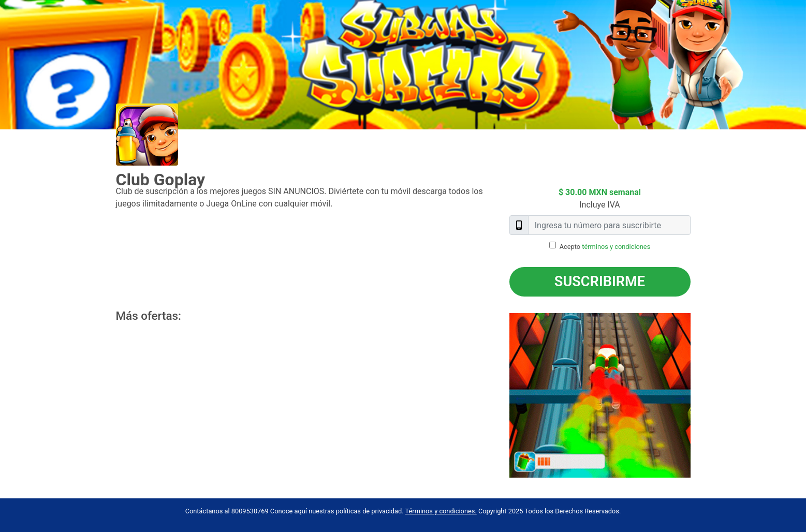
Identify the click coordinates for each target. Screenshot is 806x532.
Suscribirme (600, 282)
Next (698, 395)
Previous (502, 395)
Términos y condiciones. (441, 511)
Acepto (605, 247)
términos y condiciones (616, 247)
